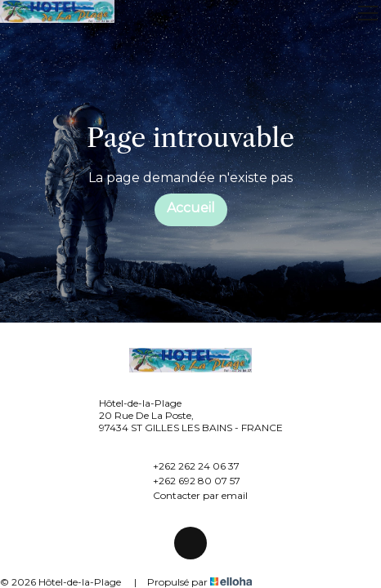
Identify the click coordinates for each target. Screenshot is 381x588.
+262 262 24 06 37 (187, 465)
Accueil (191, 208)
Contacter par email (191, 495)
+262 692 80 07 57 (187, 480)
